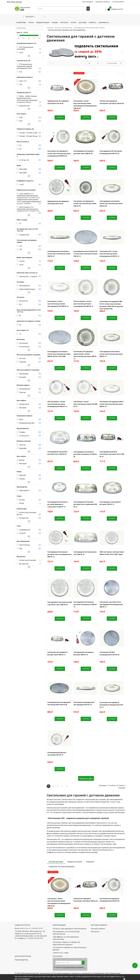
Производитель (22, 487)
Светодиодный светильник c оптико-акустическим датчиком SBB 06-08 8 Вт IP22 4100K (59, 354)
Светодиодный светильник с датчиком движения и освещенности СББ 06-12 (58, 504)
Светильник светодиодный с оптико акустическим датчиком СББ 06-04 (85, 204)
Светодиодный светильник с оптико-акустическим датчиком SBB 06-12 (111, 354)
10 (20, 334)
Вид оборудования (23, 541)
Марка (19, 166)
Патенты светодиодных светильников (69, 929)
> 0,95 (21, 184)
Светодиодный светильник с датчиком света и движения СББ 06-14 (85, 504)
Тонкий (22, 479)
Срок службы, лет (23, 330)
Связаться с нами (61, 953)
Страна (19, 496)
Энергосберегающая (27, 289)
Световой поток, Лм (23, 61)
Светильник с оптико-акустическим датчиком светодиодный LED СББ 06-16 (58, 304)
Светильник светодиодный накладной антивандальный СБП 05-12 (111, 705)
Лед (21, 548)
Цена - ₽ (22, 33)
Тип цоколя (21, 297)
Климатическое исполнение (26, 190)
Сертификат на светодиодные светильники (66, 938)
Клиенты (93, 23)
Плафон (22, 432)
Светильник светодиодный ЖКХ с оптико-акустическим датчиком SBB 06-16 (112, 404)
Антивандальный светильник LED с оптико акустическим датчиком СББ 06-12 (86, 254)
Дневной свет (24, 106)
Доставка (83, 23)
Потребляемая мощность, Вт (26, 43)
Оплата (74, 23)
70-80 (21, 265)
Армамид (23, 448)
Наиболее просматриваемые (61, 867)
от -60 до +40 (24, 160)
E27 (21, 304)
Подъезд (23, 362)
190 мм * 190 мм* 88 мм (28, 136)
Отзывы (55, 23)
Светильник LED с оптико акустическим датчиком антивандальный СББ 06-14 (109, 254)
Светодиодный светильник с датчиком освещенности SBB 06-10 (85, 604)
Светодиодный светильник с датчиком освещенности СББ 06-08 (85, 454)
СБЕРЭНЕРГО (24, 491)
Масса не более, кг (23, 142)
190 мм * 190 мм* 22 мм (28, 133)
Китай (22, 503)
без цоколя (23, 301)
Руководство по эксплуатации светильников (66, 933)
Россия (22, 500)
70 (20, 224)
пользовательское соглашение (73, 967)
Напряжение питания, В (25, 77)
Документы (104, 23)
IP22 (21, 121)
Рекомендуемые (56, 862)
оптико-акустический (28, 560)
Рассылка (95, 932)
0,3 (20, 145)
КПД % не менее (22, 220)
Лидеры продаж (75, 862)
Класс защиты (22, 114)
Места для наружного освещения (28, 370)
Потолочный (24, 347)
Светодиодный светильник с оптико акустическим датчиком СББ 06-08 (111, 204)
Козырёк (23, 377)
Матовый (23, 408)
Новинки (90, 862)
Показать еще (86, 779)
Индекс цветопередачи (24, 258)
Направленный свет (27, 423)
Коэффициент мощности (25, 181)
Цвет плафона (21, 401)
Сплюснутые (24, 436)
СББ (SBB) (23, 169)
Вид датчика (21, 557)
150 (21, 249)
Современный (25, 530)
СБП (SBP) (23, 173)
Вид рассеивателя (23, 429)
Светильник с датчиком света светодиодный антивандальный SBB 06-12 (111, 604)
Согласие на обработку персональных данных (70, 949)
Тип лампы (20, 282)
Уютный (22, 533)
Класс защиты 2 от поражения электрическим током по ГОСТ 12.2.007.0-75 (28, 209)
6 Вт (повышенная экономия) (25, 48)
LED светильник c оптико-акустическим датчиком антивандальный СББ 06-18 (83, 304)
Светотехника (25, 545)
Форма (19, 472)
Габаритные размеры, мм (25, 129)
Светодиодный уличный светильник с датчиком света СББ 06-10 (112, 454)
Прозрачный (24, 404)
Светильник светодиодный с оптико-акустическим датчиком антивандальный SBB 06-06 (59, 153)
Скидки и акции (43, 23)
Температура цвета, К (24, 93)
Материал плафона (23, 385)
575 (21, 72)
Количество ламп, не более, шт (27, 273)
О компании (21, 23)
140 (21, 246)
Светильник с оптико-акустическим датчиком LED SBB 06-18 (85, 404)
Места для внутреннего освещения (29, 355)
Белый (22, 460)
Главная (50, 28)
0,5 (20, 149)
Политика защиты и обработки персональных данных (66, 943)
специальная (24, 235)
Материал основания (24, 441)
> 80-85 (22, 261)
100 (21, 84)
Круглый (23, 475)
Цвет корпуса (21, 456)
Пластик (22, 392)
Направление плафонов (25, 416)
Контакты (64, 23)
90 (20, 325)
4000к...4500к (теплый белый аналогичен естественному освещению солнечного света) (27, 99)
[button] (122, 51)
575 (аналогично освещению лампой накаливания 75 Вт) (24, 66)
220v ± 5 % (23, 81)
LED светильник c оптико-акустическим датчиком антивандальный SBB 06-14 (57, 404)
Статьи (31, 23)
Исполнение (21, 339)
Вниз (21, 419)
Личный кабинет (118, 2)
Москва (19, 2)
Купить (60, 117)
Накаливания (24, 286)
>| (67, 786)
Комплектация (22, 509)
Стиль (19, 526)
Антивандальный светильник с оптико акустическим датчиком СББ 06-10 (59, 254)
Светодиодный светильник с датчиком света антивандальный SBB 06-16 (59, 554)
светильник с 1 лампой (28, 276)
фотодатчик (24, 564)
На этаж (22, 358)
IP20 (21, 117)
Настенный (23, 343)
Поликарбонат (25, 389)
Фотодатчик (24, 518)
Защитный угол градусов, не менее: (29, 321)
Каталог (29, 17)
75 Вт (21, 53)
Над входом (24, 374)
